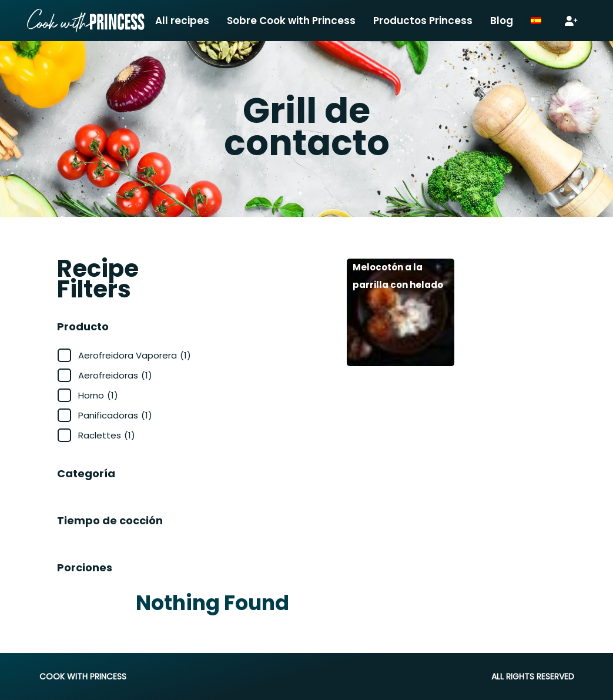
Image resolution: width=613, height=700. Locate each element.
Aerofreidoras (115, 375)
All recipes (182, 21)
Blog (502, 21)
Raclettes (107, 435)
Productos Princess (423, 21)
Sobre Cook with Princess (291, 21)
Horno (98, 395)
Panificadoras (115, 415)
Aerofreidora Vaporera (135, 355)
